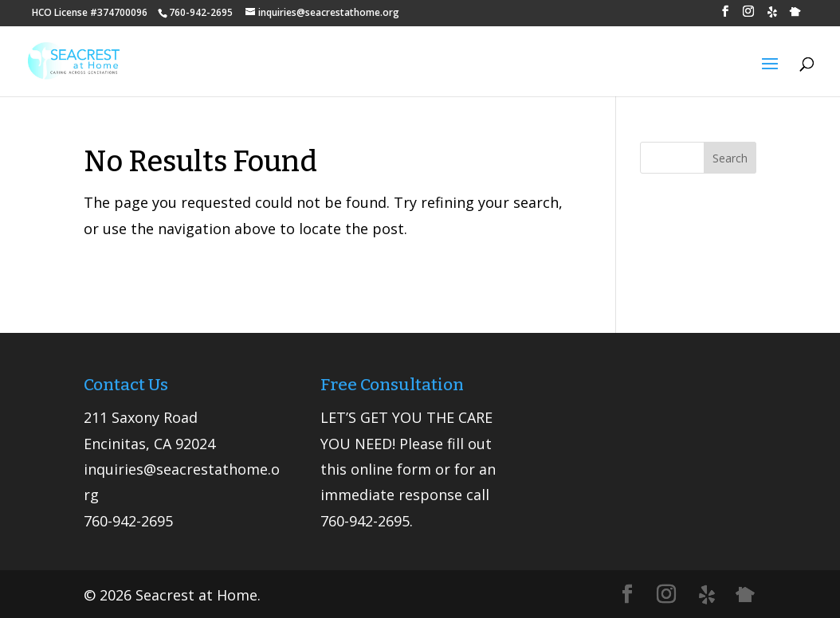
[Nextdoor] (795, 16)
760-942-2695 (128, 521)
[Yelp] (772, 16)
